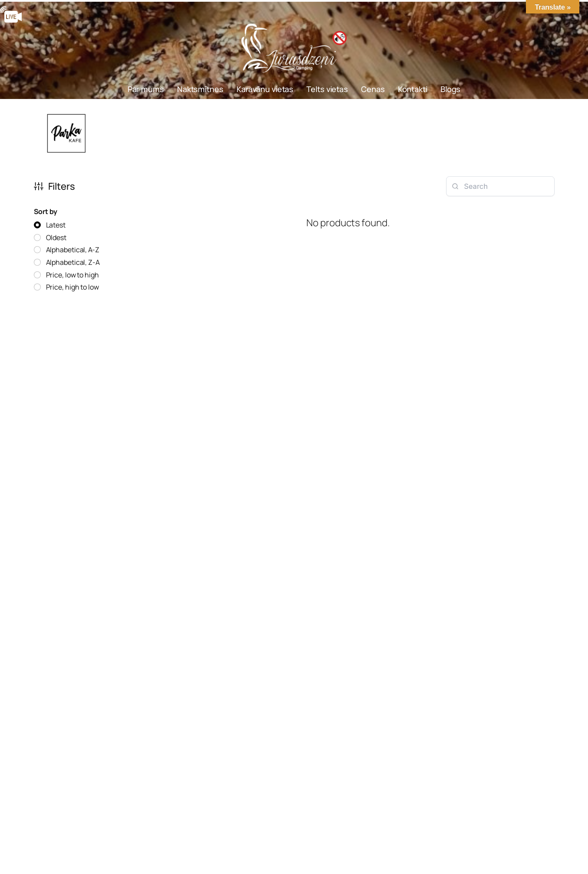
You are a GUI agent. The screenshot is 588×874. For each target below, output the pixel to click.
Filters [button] (54, 186)
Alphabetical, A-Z (73, 250)
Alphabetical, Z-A (73, 262)
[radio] (50, 225)
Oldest (56, 237)
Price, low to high (72, 275)
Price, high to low (72, 287)
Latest (56, 225)
